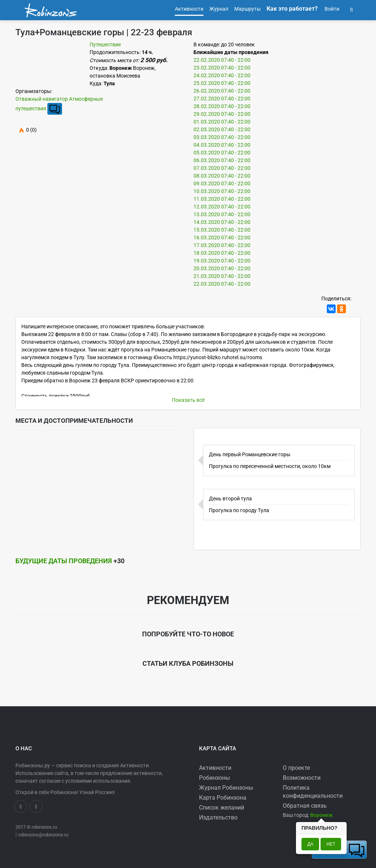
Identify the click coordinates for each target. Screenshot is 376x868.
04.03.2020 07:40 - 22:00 (222, 145)
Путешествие (105, 44)
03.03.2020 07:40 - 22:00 (222, 137)
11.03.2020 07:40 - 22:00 (222, 199)
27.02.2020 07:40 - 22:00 (222, 99)
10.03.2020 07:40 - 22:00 (222, 191)
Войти (331, 9)
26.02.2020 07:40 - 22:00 (222, 91)
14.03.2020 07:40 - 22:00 (222, 222)
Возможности (302, 778)
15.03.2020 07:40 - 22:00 (222, 230)
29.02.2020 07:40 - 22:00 (222, 114)
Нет (331, 844)
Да (310, 844)
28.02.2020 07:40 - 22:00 (222, 106)
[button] (351, 9)
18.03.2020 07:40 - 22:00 (222, 253)
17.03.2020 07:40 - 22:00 (222, 245)
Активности (215, 768)
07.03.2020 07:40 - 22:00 (222, 168)
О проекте (296, 768)
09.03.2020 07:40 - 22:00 (222, 183)
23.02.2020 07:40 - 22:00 (222, 68)
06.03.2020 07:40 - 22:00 (222, 160)
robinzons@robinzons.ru (43, 835)
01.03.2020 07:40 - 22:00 (222, 122)
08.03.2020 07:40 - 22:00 (222, 176)
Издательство (218, 817)
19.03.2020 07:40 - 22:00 (222, 261)
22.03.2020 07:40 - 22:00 (222, 284)
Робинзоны (214, 778)
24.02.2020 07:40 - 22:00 (222, 75)
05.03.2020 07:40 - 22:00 (222, 153)
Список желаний (222, 808)
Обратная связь (305, 806)
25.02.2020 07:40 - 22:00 (222, 83)
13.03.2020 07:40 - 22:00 (222, 214)
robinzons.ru (44, 827)
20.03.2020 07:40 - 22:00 (222, 268)
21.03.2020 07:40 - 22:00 (222, 276)
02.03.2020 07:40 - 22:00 (222, 129)
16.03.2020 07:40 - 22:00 (222, 237)
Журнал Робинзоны (226, 788)
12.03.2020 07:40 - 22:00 (222, 207)
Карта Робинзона (223, 798)
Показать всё (188, 400)
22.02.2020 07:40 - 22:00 (222, 60)
